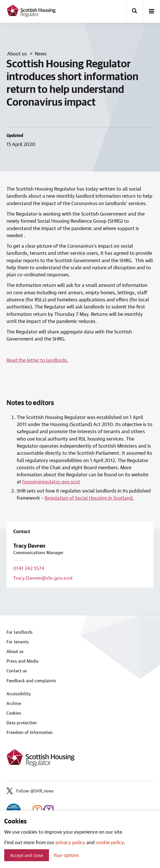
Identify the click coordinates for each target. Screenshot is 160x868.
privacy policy (70, 842)
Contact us (17, 671)
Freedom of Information (30, 732)
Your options (66, 855)
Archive (14, 703)
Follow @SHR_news (30, 791)
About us (15, 651)
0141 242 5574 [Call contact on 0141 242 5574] (29, 568)
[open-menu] (152, 12)
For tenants (18, 642)
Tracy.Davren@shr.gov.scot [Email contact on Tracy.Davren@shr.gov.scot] (43, 578)
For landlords (20, 632)
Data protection (22, 723)
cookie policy (110, 842)
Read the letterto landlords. (37, 360)
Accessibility (19, 694)
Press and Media (23, 661)
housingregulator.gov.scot (51, 481)
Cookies (14, 713)
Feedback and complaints (31, 681)
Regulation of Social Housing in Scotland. (89, 498)
